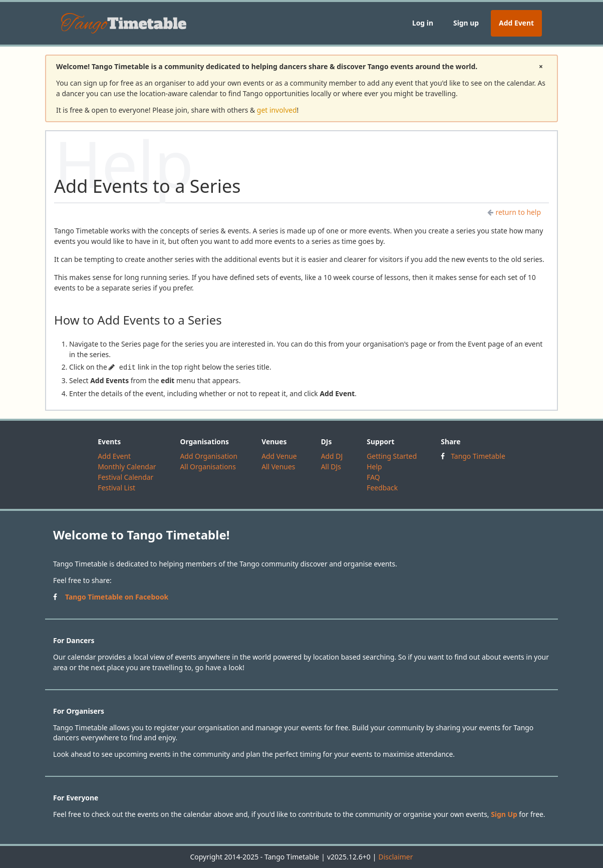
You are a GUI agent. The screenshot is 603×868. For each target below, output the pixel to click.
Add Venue (279, 456)
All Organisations (208, 467)
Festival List (116, 488)
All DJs (331, 467)
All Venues (278, 467)
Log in (423, 23)
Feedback (382, 488)
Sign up (466, 23)
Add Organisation (209, 456)
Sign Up (504, 814)
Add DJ (332, 456)
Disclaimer (395, 857)
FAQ (373, 477)
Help (374, 467)
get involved (277, 110)
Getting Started (392, 456)
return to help (514, 212)
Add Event (516, 23)
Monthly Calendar (127, 467)
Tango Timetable (478, 456)
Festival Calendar (125, 477)
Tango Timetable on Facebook (117, 597)
